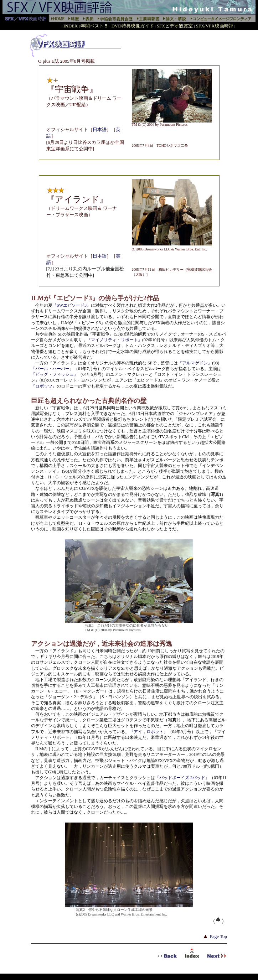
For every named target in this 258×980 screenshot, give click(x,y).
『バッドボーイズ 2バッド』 (182, 778)
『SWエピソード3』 (72, 305)
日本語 (100, 129)
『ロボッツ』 (44, 386)
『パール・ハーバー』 (52, 369)
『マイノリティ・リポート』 (114, 340)
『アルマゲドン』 (195, 363)
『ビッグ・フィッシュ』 (55, 374)
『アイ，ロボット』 (149, 732)
